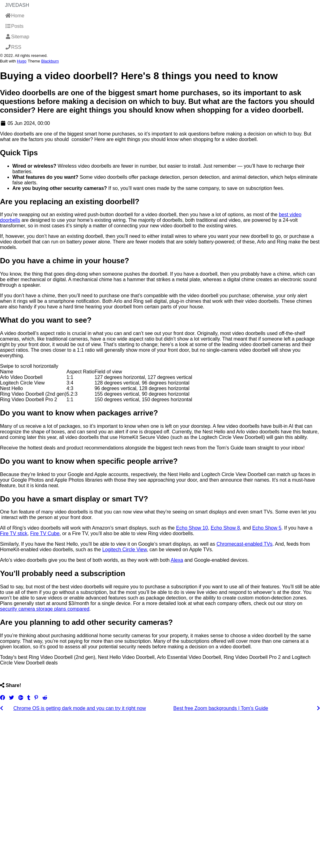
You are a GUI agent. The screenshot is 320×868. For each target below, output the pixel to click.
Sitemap (17, 37)
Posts (14, 26)
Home (15, 16)
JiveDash (17, 5)
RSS (13, 47)
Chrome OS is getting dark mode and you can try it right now (80, 708)
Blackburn (50, 61)
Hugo (22, 61)
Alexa (177, 560)
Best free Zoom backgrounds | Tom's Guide (221, 708)
